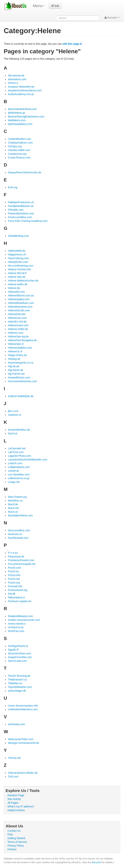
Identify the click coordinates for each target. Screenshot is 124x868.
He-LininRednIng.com (20, 266)
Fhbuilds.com (16, 210)
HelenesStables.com (20, 348)
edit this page (71, 44)
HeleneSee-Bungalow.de (22, 340)
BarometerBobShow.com (22, 109)
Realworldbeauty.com (20, 616)
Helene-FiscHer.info (19, 269)
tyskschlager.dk (17, 691)
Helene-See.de (17, 277)
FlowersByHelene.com (21, 213)
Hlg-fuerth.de (15, 370)
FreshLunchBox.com (20, 217)
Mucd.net (13, 508)
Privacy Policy (16, 846)
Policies (12, 849)
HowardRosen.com (19, 378)
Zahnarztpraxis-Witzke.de (23, 773)
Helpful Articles (16, 810)
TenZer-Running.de (19, 676)
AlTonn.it (13, 83)
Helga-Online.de (17, 355)
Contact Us (14, 831)
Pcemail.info (15, 586)
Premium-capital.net (20, 601)
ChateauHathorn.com (20, 143)
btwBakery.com (17, 120)
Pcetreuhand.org (18, 590)
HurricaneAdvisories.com (22, 381)
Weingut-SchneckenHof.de (23, 743)
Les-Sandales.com (19, 474)
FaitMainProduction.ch (21, 202)
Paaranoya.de (16, 556)
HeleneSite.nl (16, 344)
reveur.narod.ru (17, 624)
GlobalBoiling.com (18, 236)
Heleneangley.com (19, 299)
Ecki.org (13, 187)
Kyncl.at (13, 433)
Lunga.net (14, 482)
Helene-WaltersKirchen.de (23, 281)
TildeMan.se (15, 683)
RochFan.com (16, 631)
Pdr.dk (12, 594)
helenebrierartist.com (20, 307)
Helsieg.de (14, 359)
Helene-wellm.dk (17, 284)
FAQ (10, 834)
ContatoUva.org (17, 154)
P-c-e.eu (13, 553)
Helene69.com (16, 292)
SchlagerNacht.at (18, 646)
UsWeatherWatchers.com (23, 709)
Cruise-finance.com (19, 158)
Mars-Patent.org (17, 497)
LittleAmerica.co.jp (19, 478)
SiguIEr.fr (13, 650)
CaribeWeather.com (19, 139)
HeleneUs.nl (15, 351)
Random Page (16, 795)
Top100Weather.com (20, 687)
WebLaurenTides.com (21, 739)
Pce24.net (14, 579)
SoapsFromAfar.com (20, 657)
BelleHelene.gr (16, 113)
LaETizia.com (16, 452)
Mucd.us (13, 512)
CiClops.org (15, 146)
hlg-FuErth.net (16, 374)
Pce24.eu (13, 571)
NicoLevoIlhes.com (19, 530)
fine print (97, 862)
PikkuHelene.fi (16, 597)
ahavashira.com (17, 79)
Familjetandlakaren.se (21, 206)
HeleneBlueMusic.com (21, 303)
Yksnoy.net (14, 758)
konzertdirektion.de (19, 430)
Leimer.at (13, 471)
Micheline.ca (15, 501)
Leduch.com (15, 463)
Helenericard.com (18, 325)
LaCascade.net (17, 448)
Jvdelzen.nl (14, 415)
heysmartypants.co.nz (21, 363)
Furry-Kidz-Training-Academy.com (28, 221)
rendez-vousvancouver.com (24, 620)
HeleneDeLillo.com (19, 310)
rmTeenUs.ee (16, 627)
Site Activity (14, 799)
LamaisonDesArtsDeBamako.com (27, 460)
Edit (55, 6)
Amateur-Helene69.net (21, 87)
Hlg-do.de (14, 366)
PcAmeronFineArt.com (21, 560)
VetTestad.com (16, 724)
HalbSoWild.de (17, 251)
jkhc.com (13, 411)
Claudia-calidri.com (19, 150)
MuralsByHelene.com (20, 515)
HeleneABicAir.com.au (21, 295)
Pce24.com (14, 568)
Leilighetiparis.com (19, 467)
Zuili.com (13, 776)
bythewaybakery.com (20, 124)
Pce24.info (14, 575)
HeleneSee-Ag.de (18, 336)
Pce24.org (14, 583)
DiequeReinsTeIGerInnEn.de (25, 172)
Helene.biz (14, 288)
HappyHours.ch (17, 254)
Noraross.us (15, 534)
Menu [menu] (39, 6)
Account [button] (112, 18)
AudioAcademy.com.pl (21, 94)
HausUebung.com (18, 258)
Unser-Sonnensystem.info (23, 706)
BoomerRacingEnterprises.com (26, 117)
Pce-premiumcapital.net (22, 564)
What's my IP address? (21, 806)
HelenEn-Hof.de (17, 322)
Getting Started (16, 838)
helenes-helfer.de (18, 329)
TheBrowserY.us (17, 680)
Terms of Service (17, 842)
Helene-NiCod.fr (17, 273)
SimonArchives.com (19, 653)
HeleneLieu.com (17, 318)
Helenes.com (16, 333)
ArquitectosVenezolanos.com (25, 90)
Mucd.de (13, 504)
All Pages (13, 803)
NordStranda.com (18, 538)
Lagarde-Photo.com (19, 456)
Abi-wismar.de (16, 76)
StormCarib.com (17, 661)
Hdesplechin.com (18, 262)
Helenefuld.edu (17, 314)
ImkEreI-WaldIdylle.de (21, 396)
